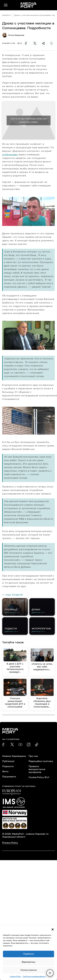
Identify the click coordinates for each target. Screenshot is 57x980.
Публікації (8, 761)
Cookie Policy (16, 976)
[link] (4, 745)
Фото (5, 772)
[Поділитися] (43, 43)
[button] (53, 929)
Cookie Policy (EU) (39, 777)
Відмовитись (28, 962)
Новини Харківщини (14, 756)
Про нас (33, 756)
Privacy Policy (10, 843)
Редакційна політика (41, 761)
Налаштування (28, 970)
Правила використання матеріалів (37, 769)
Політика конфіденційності (34, 976)
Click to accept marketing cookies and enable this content (29, 120)
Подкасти (8, 766)
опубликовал (10, 154)
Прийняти (29, 954)
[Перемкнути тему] (50, 973)
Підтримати (9, 777)
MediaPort (7, 15)
